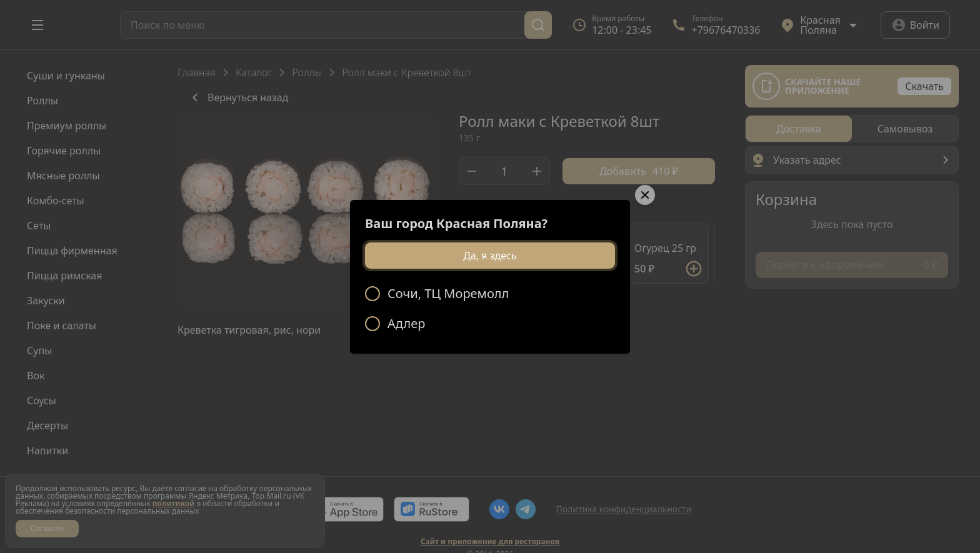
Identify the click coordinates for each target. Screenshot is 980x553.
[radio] (490, 294)
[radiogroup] (490, 309)
